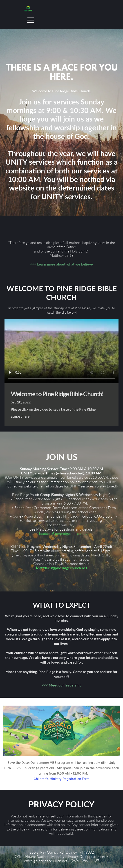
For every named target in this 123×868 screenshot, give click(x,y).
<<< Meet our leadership (62, 685)
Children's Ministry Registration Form (62, 779)
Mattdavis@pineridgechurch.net (62, 534)
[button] (31, 20)
